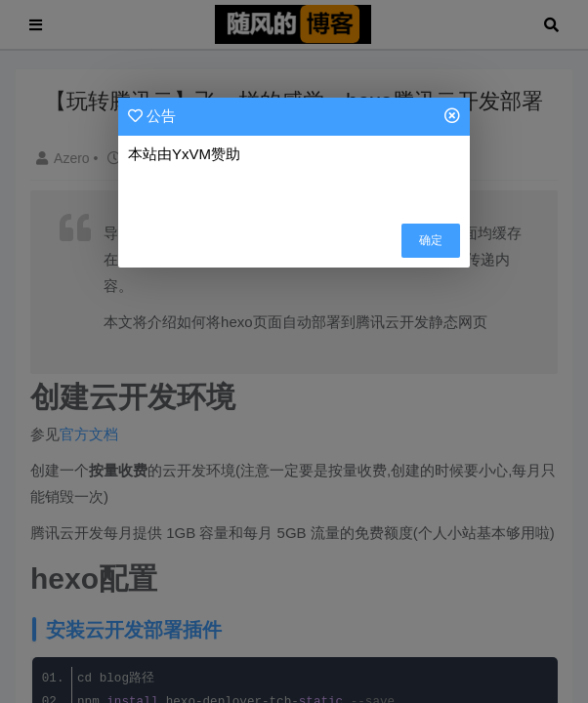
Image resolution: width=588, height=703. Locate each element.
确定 (431, 240)
